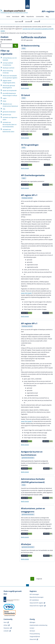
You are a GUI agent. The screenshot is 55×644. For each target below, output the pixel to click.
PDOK (24, 48)
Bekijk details (25, 88)
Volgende (39, 579)
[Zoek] (15, 46)
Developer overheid (27, 198)
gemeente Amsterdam (28, 458)
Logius (24, 178)
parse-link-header (26, 293)
